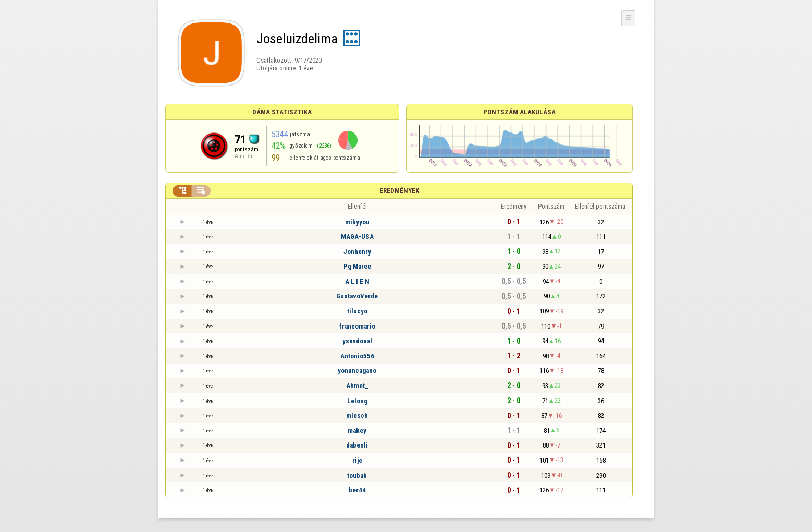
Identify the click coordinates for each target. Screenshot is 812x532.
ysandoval (357, 341)
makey (357, 431)
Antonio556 (357, 356)
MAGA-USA (357, 237)
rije (357, 460)
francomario (357, 326)
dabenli (357, 445)
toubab (357, 475)
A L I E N (357, 281)
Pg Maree (357, 266)
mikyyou (357, 222)
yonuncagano (357, 371)
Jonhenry (357, 252)
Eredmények (399, 191)
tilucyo (357, 311)
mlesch (357, 415)
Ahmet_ (357, 386)
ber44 (357, 490)
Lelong (357, 401)
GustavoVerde (357, 296)
